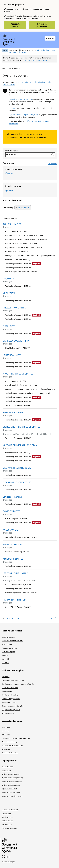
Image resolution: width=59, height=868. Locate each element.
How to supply (7, 691)
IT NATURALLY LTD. (12, 355)
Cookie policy (6, 813)
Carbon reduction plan (10, 753)
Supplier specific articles (10, 695)
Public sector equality (9, 742)
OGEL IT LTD (9, 326)
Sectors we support (9, 652)
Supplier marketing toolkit (11, 710)
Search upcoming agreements (12, 641)
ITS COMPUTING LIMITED (16, 573)
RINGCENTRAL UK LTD (14, 544)
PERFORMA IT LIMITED (14, 600)
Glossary (5, 655)
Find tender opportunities (11, 699)
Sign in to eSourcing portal (11, 792)
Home (4, 68)
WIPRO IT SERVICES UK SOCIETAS (20, 445)
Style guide (6, 659)
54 (18, 618)
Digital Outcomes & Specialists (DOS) (23, 115)
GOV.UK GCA (6, 727)
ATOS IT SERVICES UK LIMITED (18, 374)
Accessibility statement (10, 810)
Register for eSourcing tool (11, 785)
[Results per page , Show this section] (30, 188)
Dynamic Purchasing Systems (20, 99)
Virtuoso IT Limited (12, 497)
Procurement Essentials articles (13, 680)
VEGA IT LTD (9, 293)
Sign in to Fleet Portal (9, 789)
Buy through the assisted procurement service (18, 684)
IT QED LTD (8, 279)
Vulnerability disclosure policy (12, 745)
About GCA (6, 731)
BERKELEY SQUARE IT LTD (16, 341)
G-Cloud (12, 108)
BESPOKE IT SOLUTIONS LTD (17, 468)
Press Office (6, 734)
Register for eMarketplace (11, 774)
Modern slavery (7, 821)
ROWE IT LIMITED (12, 511)
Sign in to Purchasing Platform (12, 796)
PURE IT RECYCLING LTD (15, 412)
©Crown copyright (8, 862)
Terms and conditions (9, 828)
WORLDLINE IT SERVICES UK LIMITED (22, 427)
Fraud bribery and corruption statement (16, 738)
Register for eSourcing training (12, 778)
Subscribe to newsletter (10, 688)
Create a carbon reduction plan (13, 706)
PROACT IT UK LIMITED (15, 308)
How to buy (6, 677)
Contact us (6, 663)
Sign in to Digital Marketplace (12, 781)
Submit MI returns (8, 713)
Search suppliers (12, 151)
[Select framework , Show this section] (30, 172)
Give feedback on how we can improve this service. (26, 138)
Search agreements (8, 637)
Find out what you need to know (34, 60)
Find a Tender (7, 770)
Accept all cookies (15, 25)
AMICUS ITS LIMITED (13, 559)
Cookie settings (7, 817)
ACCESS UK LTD (11, 530)
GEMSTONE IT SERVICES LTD (17, 482)
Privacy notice (7, 824)
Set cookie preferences (42, 25)
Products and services (9, 648)
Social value (6, 749)
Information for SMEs (9, 702)
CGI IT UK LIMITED (12, 224)
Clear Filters (53, 163)
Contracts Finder (8, 767)
